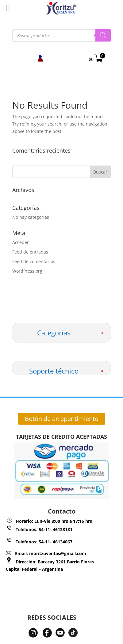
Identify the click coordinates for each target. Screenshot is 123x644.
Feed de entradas (30, 252)
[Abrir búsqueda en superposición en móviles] (61, 35)
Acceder (21, 242)
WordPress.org (27, 271)
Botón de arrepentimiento (62, 419)
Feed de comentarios (34, 261)
